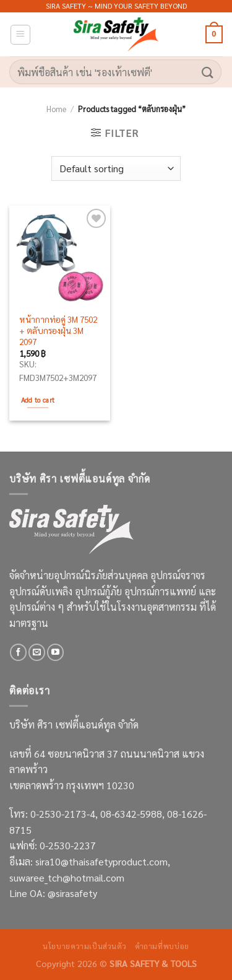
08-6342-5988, (134, 814)
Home (56, 109)
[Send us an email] (37, 652)
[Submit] (208, 72)
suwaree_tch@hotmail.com (67, 877)
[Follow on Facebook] (18, 652)
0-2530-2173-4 (63, 814)
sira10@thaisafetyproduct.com (101, 861)
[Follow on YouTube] (55, 652)
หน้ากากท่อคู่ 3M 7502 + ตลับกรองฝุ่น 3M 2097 (58, 330)
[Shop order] (116, 168)
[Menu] (20, 35)
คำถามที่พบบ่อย (162, 946)
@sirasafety (72, 893)
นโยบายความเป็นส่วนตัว (84, 946)
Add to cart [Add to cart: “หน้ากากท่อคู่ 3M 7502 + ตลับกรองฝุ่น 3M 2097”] (38, 400)
